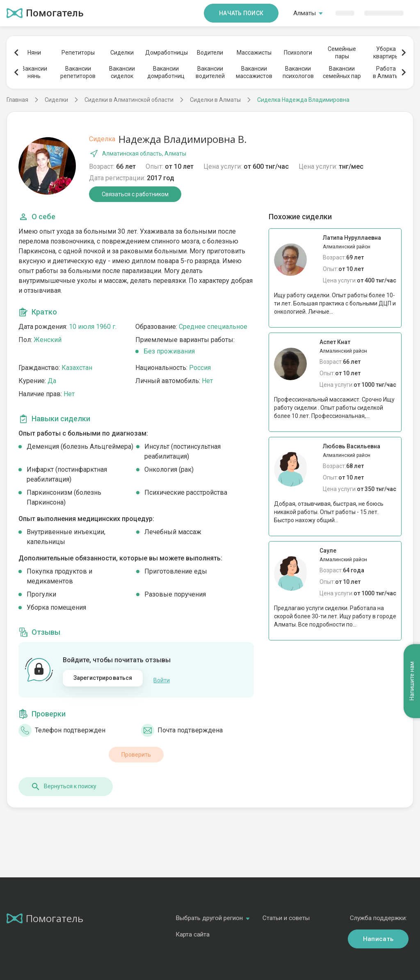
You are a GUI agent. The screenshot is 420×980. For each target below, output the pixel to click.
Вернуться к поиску (64, 782)
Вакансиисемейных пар (342, 72)
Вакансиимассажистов (254, 72)
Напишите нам (412, 551)
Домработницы (166, 53)
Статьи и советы (286, 913)
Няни (34, 53)
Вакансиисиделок (122, 72)
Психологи (298, 53)
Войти (162, 678)
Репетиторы (78, 53)
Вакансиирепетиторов (78, 72)
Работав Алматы (386, 72)
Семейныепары (342, 53)
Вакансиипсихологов (298, 72)
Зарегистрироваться (103, 678)
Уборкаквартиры (386, 53)
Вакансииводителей (210, 72)
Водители (210, 53)
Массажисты (254, 53)
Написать (378, 934)
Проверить (136, 750)
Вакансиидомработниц (166, 72)
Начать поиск (241, 13)
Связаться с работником (135, 194)
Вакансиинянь (34, 72)
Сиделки (122, 53)
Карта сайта (193, 930)
